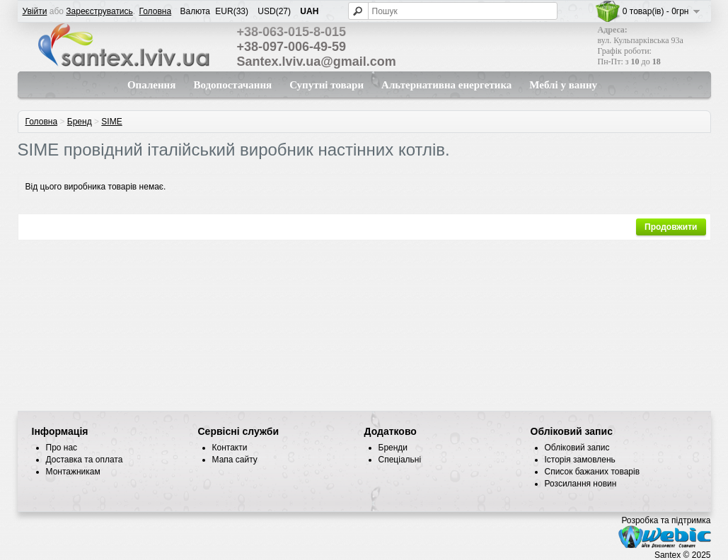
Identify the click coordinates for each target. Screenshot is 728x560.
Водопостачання (232, 85)
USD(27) (274, 11)
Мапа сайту (235, 460)
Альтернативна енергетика (446, 85)
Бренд (80, 122)
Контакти (230, 448)
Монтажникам (73, 472)
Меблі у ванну (563, 85)
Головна (156, 11)
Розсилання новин (581, 484)
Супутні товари (327, 85)
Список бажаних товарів (593, 472)
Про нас (62, 448)
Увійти (35, 11)
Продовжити (671, 227)
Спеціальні (400, 460)
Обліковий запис (577, 448)
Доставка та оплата (85, 460)
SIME (111, 122)
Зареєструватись (99, 11)
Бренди (393, 448)
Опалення (151, 85)
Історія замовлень (580, 460)
